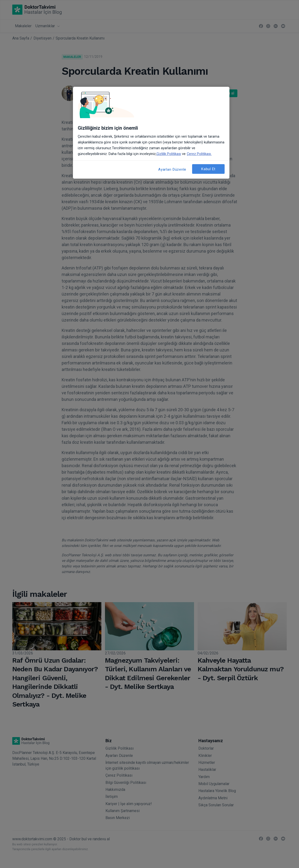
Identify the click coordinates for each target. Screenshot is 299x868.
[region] (151, 133)
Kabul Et (208, 169)
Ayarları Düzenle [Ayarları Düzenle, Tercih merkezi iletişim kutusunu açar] (172, 169)
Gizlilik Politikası (169, 154)
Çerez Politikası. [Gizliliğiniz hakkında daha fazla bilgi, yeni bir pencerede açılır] (199, 154)
